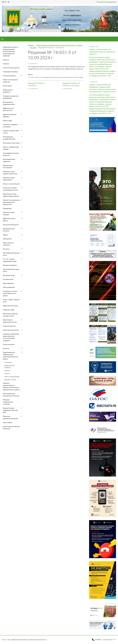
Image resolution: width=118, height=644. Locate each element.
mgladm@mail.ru (76, 15)
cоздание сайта (108, 639)
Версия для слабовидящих (106, 2)
